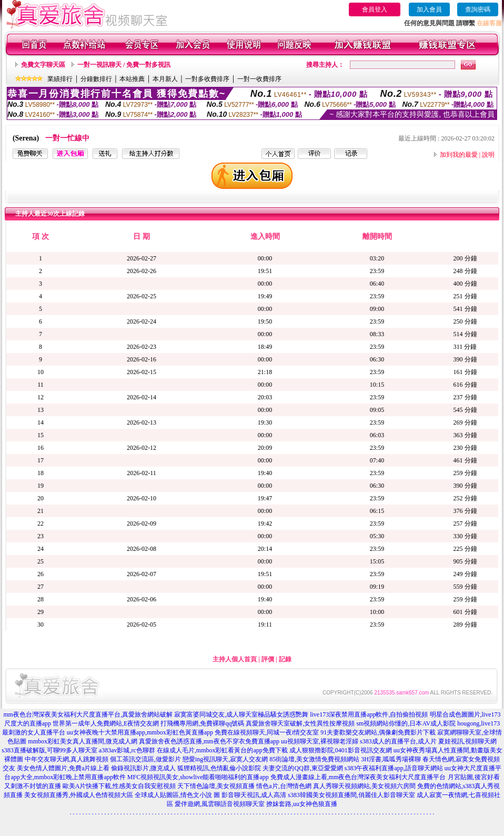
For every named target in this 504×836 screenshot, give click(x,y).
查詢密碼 (478, 9)
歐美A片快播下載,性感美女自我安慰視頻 (119, 786)
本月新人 (165, 79)
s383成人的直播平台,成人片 (398, 741)
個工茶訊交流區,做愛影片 (145, 759)
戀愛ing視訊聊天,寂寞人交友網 (225, 759)
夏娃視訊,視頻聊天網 (467, 741)
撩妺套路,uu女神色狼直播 (302, 804)
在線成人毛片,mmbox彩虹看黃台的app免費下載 (222, 750)
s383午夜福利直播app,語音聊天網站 (394, 768)
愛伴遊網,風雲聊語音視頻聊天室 (220, 804)
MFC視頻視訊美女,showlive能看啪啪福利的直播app (198, 777)
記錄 (285, 659)
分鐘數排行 (96, 79)
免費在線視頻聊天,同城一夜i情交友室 (267, 732)
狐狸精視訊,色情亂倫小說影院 (219, 768)
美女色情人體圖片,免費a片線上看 (63, 768)
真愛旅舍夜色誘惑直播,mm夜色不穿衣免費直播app (209, 741)
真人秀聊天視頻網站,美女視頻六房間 (364, 786)
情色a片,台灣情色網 (284, 786)
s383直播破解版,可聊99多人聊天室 (49, 750)
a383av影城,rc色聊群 (127, 750)
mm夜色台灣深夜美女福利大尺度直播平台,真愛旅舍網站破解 (88, 714)
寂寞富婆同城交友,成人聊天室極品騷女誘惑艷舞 (241, 714)
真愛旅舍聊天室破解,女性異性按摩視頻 (300, 723)
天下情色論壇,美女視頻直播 (216, 786)
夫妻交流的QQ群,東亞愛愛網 (303, 768)
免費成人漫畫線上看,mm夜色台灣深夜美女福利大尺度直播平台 (358, 777)
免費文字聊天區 (43, 65)
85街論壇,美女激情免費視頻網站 (314, 759)
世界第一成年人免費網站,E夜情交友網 (106, 723)
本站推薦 (132, 79)
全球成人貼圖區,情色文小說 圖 (177, 795)
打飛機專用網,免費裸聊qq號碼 (202, 723)
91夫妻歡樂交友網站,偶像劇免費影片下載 (378, 732)
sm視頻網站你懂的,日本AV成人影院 (406, 723)
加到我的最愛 (459, 155)
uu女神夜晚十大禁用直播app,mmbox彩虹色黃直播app (140, 732)
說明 (488, 155)
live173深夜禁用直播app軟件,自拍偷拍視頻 (369, 714)
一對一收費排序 (259, 79)
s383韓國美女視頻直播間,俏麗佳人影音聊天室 (351, 795)
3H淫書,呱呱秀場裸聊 (391, 759)
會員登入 (375, 9)
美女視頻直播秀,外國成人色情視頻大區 (79, 795)
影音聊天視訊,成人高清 (254, 795)
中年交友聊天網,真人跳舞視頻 (67, 759)
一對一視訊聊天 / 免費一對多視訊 (124, 65)
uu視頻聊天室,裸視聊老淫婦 (320, 741)
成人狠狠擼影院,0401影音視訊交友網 (341, 750)
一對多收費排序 (207, 79)
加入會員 (429, 9)
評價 (268, 659)
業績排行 (60, 79)
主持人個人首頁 (235, 659)
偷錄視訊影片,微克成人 (143, 768)
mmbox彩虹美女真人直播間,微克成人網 (83, 741)
